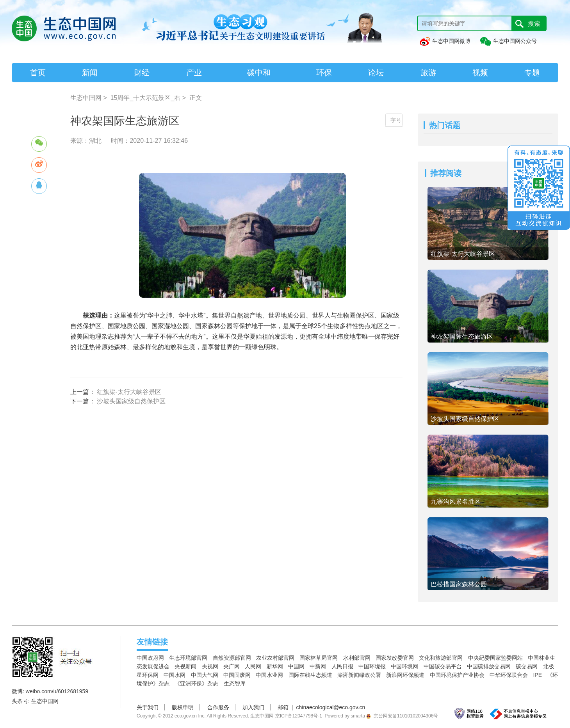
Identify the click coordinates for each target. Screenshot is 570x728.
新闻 (90, 73)
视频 (480, 73)
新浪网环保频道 (405, 675)
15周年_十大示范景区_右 (146, 98)
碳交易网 (527, 666)
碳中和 (259, 73)
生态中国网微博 (445, 41)
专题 (532, 73)
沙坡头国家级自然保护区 (131, 401)
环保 (324, 73)
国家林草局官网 (319, 658)
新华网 (275, 666)
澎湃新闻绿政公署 (359, 675)
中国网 (296, 666)
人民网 (253, 666)
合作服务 (218, 707)
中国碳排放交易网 (489, 666)
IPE (537, 675)
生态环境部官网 (188, 658)
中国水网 (175, 675)
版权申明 (183, 707)
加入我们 (253, 707)
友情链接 (152, 642)
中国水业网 (269, 675)
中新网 (318, 666)
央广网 (232, 666)
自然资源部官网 (232, 658)
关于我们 (148, 707)
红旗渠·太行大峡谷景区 (129, 392)
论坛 (376, 73)
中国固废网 (237, 675)
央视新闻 (185, 666)
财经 (142, 73)
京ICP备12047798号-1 (299, 716)
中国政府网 (150, 658)
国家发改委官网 (395, 658)
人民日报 (342, 666)
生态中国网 (86, 98)
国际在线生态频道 (310, 675)
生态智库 (235, 684)
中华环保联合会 (509, 675)
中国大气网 (205, 675)
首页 (38, 73)
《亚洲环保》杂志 (196, 684)
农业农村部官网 (275, 658)
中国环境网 (404, 666)
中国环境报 (372, 666)
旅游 (428, 73)
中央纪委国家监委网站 (495, 658)
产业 (194, 73)
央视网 (210, 666)
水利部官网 (357, 658)
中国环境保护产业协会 (457, 675)
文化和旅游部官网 (441, 658)
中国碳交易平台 (443, 666)
